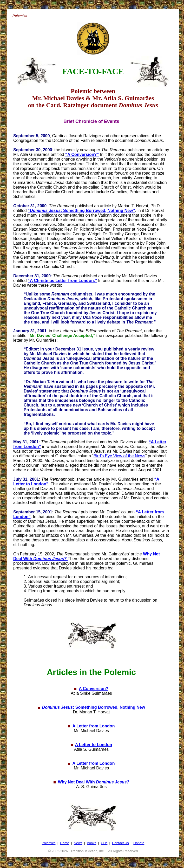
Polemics (49, 843)
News (78, 843)
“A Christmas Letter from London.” (62, 281)
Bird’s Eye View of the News (120, 456)
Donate (139, 843)
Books (91, 843)
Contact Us (120, 843)
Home (65, 843)
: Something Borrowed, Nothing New (94, 707)
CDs (104, 843)
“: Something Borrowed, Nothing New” (81, 211)
